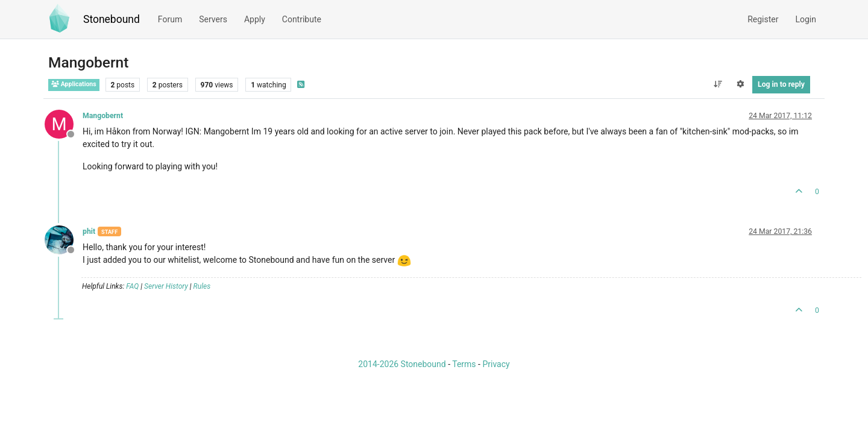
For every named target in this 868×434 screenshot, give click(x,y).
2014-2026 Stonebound (402, 364)
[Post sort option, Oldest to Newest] (718, 84)
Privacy (496, 364)
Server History (166, 286)
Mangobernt (103, 116)
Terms (464, 364)
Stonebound (112, 19)
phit (89, 231)
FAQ (132, 286)
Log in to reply (781, 84)
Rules (202, 286)
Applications (74, 84)
